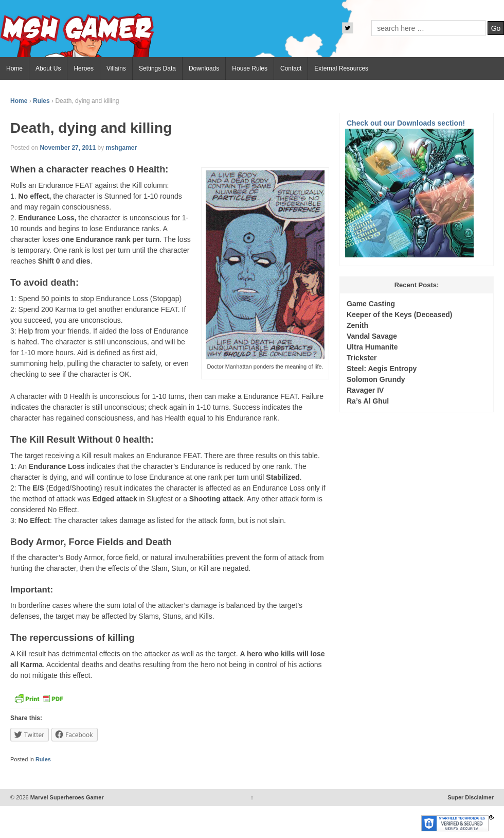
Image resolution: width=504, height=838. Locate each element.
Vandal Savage (372, 336)
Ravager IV (365, 390)
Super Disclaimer (471, 797)
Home (14, 68)
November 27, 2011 (68, 148)
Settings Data (157, 68)
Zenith (357, 325)
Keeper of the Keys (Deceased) (399, 315)
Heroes (84, 68)
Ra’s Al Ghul (368, 401)
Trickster (362, 358)
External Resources (341, 68)
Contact (291, 68)
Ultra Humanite (372, 347)
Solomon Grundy (376, 379)
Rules (41, 101)
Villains (116, 68)
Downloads (204, 68)
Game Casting (371, 304)
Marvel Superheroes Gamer (66, 797)
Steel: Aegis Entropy (382, 369)
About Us (48, 68)
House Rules (250, 68)
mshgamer (121, 148)
